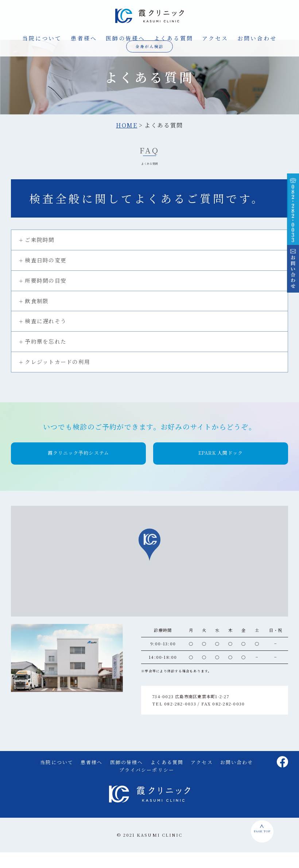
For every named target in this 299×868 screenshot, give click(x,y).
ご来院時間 (40, 256)
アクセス (215, 38)
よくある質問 (174, 38)
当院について (42, 38)
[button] (78, 469)
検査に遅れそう (46, 337)
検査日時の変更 (46, 276)
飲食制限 (37, 316)
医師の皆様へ (125, 38)
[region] (149, 577)
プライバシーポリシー (147, 785)
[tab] (149, 256)
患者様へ (84, 38)
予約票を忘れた (46, 357)
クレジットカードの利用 (57, 377)
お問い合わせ (257, 38)
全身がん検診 (150, 46)
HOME (127, 141)
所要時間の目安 (46, 296)
